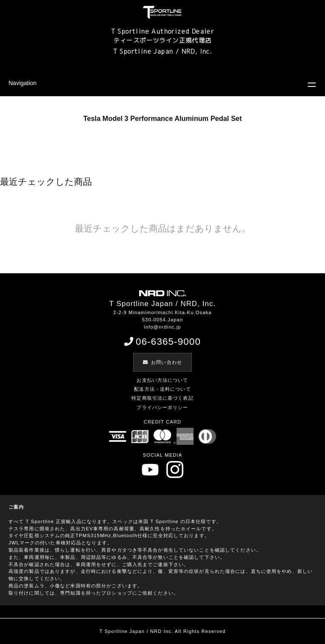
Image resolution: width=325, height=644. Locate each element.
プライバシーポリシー (162, 407)
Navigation (23, 83)
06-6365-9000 (162, 342)
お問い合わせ (162, 362)
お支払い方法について (162, 380)
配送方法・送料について (162, 389)
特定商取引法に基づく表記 (162, 398)
